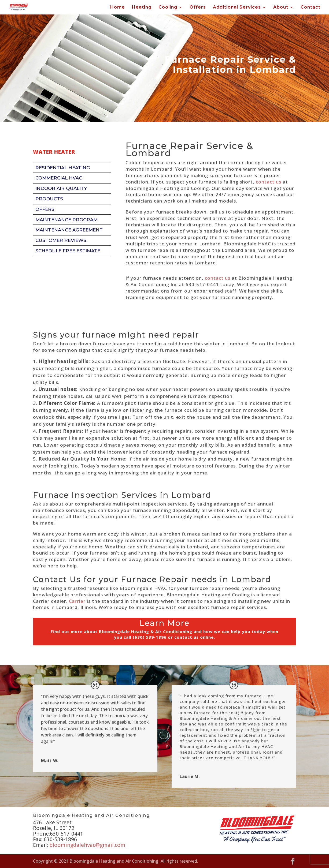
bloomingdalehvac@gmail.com (87, 845)
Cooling (168, 8)
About (281, 8)
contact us (269, 182)
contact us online (194, 637)
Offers (198, 8)
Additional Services (237, 8)
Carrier (77, 601)
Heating (142, 8)
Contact (310, 8)
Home (118, 8)
